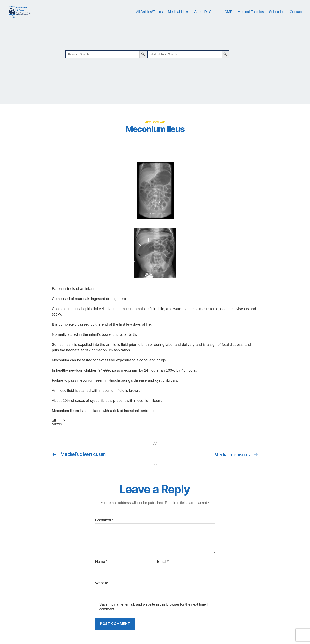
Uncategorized (155, 137)
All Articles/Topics (149, 19)
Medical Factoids (251, 19)
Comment (104, 535)
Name (101, 576)
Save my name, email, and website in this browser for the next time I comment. (154, 621)
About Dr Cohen (207, 19)
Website (102, 598)
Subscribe (277, 19)
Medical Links (179, 19)
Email (163, 576)
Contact (296, 19)
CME (228, 19)
